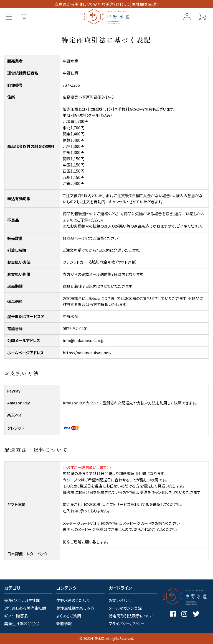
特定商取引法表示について (131, 616)
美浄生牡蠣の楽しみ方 (75, 608)
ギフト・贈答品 (16, 616)
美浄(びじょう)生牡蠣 (22, 600)
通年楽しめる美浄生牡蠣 (25, 608)
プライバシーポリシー (126, 624)
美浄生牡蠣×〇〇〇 (22, 624)
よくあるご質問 (69, 616)
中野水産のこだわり (73, 600)
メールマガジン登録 (125, 608)
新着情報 (64, 624)
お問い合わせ (120, 600)
